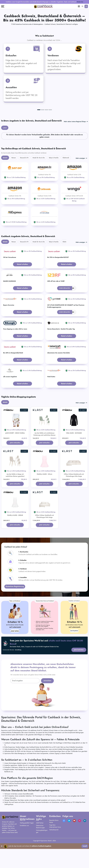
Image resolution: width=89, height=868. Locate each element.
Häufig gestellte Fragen (27, 849)
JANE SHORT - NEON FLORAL (15, 458)
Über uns (23, 846)
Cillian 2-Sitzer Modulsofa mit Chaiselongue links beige (44, 542)
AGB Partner (40, 849)
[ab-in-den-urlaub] (45, 241)
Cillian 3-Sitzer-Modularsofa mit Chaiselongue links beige (74, 501)
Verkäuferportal (54, 856)
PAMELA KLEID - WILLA (45, 500)
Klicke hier (80, 2)
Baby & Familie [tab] (54, 183)
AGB (38, 846)
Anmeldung (18, 676)
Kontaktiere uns (24, 852)
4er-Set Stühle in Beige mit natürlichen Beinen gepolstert (15, 501)
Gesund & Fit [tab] (24, 183)
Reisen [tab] (14, 183)
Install (85, 865)
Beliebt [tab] (5, 183)
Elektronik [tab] (66, 183)
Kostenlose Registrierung (15, 612)
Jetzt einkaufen (15, 468)
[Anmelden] (86, 6)
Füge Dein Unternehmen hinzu (55, 852)
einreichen (47, 707)
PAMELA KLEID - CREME (15, 541)
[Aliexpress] (15, 241)
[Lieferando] (45, 218)
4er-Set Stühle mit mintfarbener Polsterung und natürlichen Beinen (44, 459)
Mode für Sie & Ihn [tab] (39, 183)
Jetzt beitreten (79, 676)
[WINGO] (74, 219)
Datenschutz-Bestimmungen (41, 853)
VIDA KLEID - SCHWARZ (74, 458)
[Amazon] (45, 197)
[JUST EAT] (15, 197)
